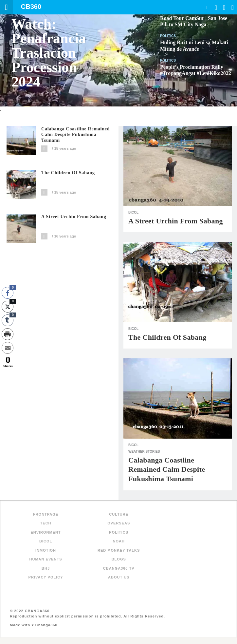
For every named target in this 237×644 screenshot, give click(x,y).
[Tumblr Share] (8, 320)
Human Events (46, 559)
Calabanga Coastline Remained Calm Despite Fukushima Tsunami (75, 135)
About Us (119, 577)
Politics (168, 36)
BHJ (46, 568)
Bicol (133, 212)
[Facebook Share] (8, 293)
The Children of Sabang (68, 173)
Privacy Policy (46, 577)
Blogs (119, 559)
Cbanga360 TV (119, 568)
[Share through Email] (8, 348)
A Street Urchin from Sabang (74, 217)
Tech (46, 523)
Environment (46, 532)
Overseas (119, 523)
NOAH (119, 541)
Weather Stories (144, 452)
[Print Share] (8, 334)
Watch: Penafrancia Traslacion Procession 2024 (49, 53)
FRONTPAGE (46, 514)
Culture (119, 514)
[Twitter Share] (8, 307)
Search (206, 7)
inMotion (46, 550)
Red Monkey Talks (119, 550)
